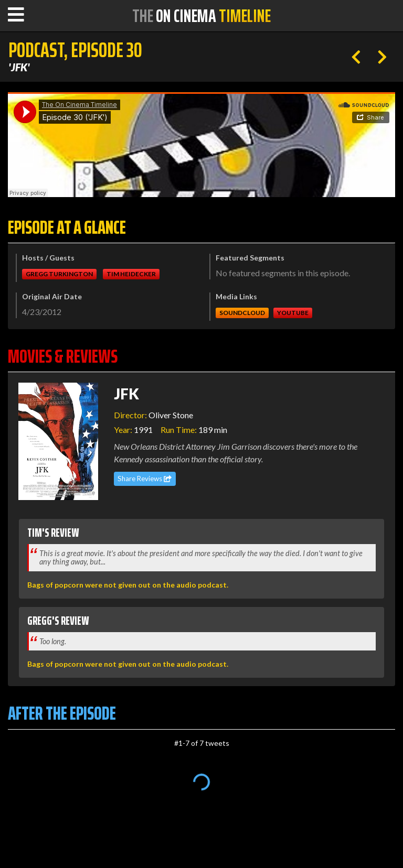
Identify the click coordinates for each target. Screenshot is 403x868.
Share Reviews (145, 479)
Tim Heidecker (131, 274)
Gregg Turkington (59, 274)
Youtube (293, 313)
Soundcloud (242, 313)
